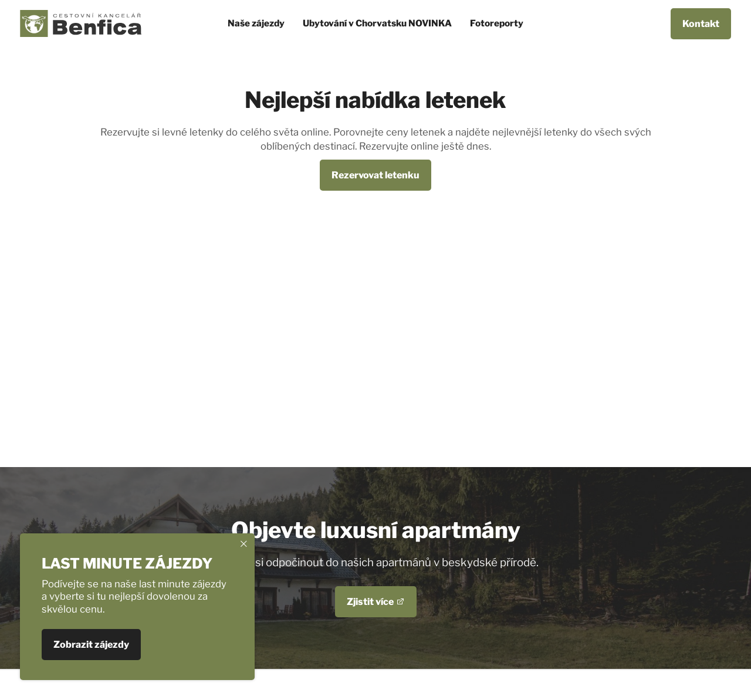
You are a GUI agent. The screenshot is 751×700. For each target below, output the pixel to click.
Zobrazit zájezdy (91, 645)
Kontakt (701, 24)
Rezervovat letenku (375, 175)
